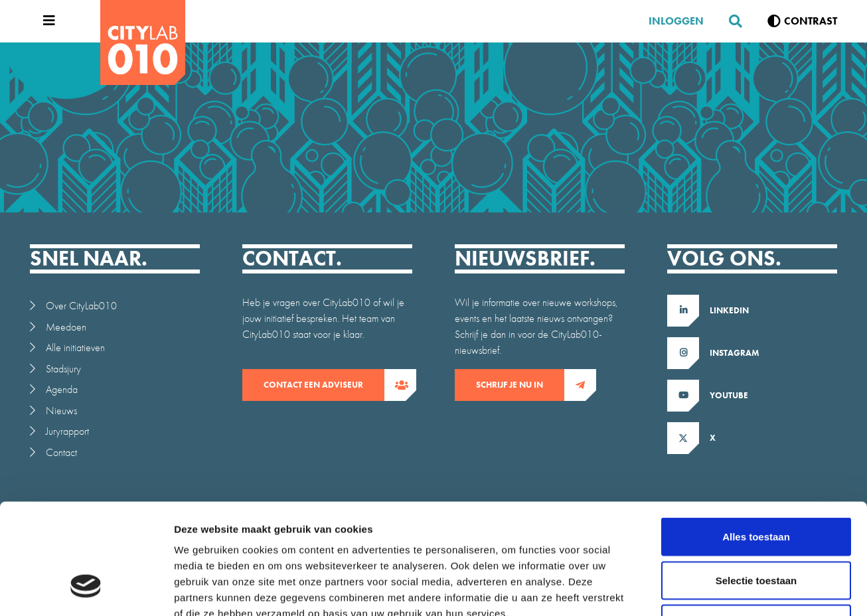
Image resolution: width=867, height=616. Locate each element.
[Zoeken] (730, 21)
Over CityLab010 (81, 306)
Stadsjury (63, 369)
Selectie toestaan (756, 486)
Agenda (62, 389)
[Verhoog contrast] (802, 21)
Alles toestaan (756, 442)
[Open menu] (46, 21)
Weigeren (756, 529)
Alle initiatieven (75, 347)
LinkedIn (729, 310)
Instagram (735, 353)
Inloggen (676, 21)
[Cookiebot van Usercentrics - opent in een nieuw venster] (86, 590)
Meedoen (66, 327)
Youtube (729, 395)
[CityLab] (143, 42)
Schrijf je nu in (520, 385)
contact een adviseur (324, 385)
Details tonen (717, 590)
